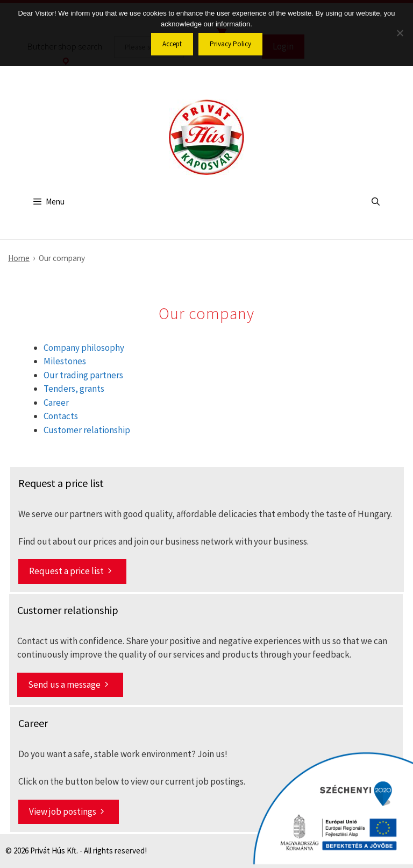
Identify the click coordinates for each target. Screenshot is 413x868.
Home (19, 258)
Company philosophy (84, 348)
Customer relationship (87, 430)
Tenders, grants (74, 389)
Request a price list (66, 571)
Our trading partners (83, 375)
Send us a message (64, 684)
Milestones (65, 361)
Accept (172, 44)
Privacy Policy (230, 44)
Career (56, 403)
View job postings (63, 811)
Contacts (61, 416)
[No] (400, 33)
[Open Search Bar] (376, 202)
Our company (62, 258)
